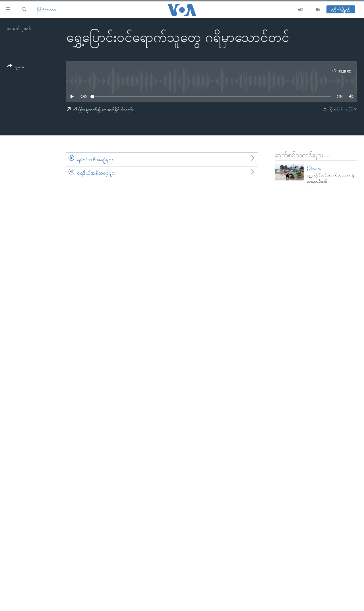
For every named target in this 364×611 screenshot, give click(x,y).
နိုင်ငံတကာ (46, 10)
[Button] (17, 67)
